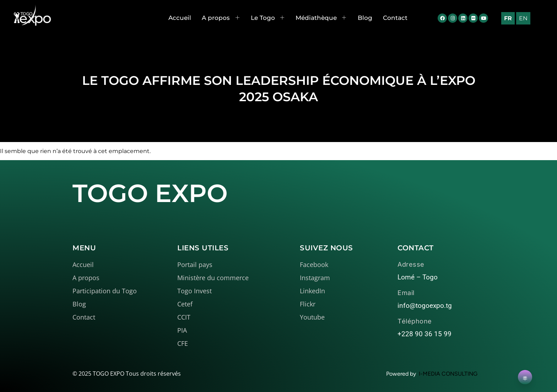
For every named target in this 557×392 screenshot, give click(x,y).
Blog (365, 18)
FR (508, 18)
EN (523, 18)
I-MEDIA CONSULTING (448, 374)
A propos (221, 18)
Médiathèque (321, 18)
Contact (395, 18)
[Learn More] (525, 377)
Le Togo (268, 18)
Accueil (180, 18)
